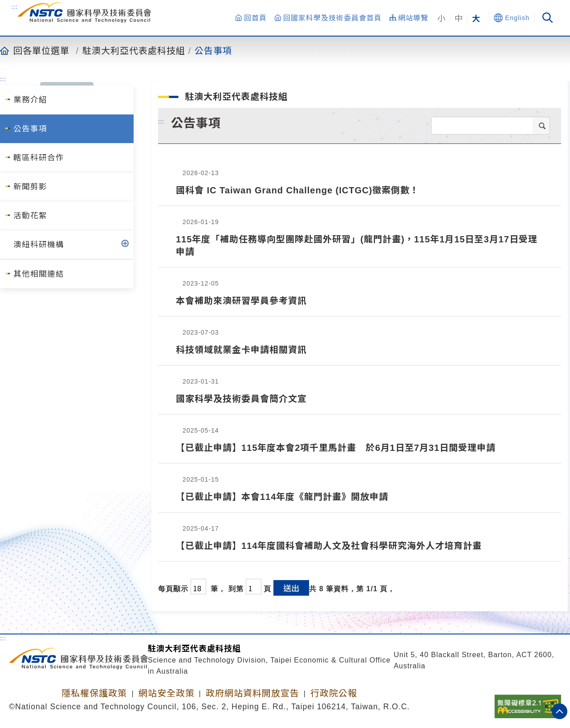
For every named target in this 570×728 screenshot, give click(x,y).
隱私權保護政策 (94, 693)
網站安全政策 (167, 693)
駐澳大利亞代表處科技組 (134, 50)
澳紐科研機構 (39, 245)
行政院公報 (334, 693)
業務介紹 (30, 100)
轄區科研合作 (39, 158)
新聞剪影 (30, 187)
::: (15, 7)
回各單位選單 (41, 50)
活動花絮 (30, 216)
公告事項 (213, 50)
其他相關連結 (39, 274)
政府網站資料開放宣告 (252, 693)
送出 (291, 588)
